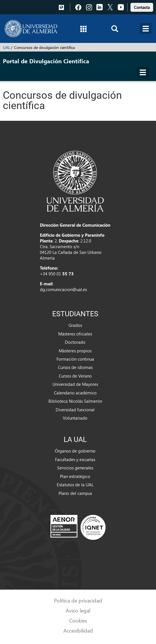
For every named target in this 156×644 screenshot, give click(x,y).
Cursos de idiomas (75, 367)
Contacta (142, 7)
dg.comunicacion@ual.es (63, 289)
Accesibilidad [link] (78, 630)
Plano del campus (75, 493)
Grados (75, 325)
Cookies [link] (78, 620)
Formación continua (75, 359)
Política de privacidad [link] (78, 600)
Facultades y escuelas (75, 459)
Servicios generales (75, 468)
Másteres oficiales (75, 334)
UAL (7, 47)
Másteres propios (75, 351)
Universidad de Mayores (75, 384)
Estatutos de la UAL (75, 485)
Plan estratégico (75, 476)
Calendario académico (75, 393)
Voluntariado (75, 418)
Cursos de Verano (75, 376)
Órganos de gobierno (75, 451)
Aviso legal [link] (78, 610)
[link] (142, 6)
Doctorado (75, 342)
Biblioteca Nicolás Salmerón (75, 401)
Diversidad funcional (75, 410)
